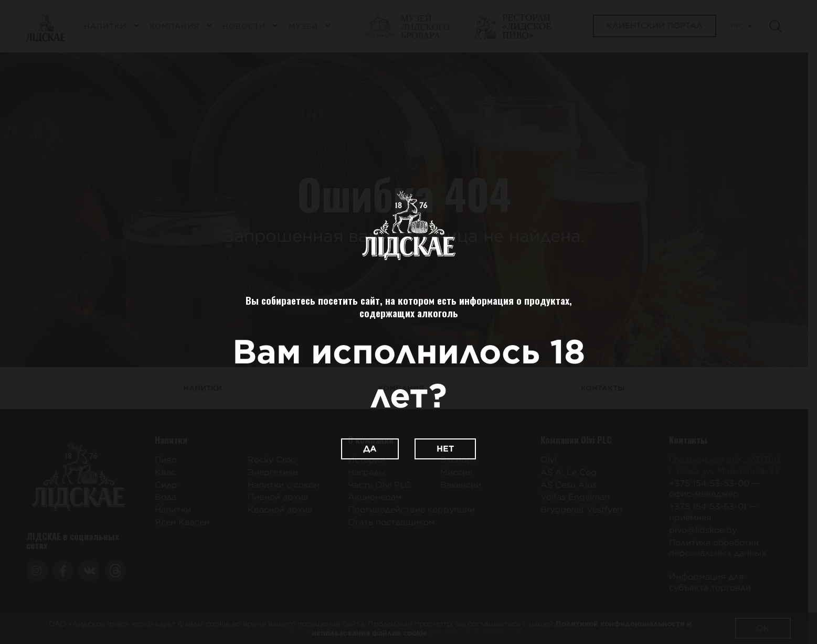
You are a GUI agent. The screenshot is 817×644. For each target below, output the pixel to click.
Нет (445, 449)
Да (370, 449)
